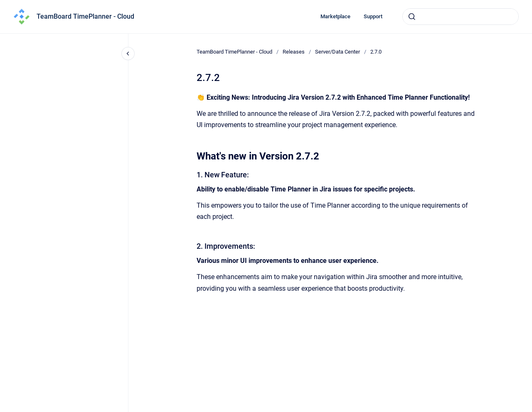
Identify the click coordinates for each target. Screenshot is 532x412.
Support (373, 16)
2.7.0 (376, 52)
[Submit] (412, 17)
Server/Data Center (337, 52)
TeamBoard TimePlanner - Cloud (85, 16)
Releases (294, 52)
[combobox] (461, 17)
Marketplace (335, 16)
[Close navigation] (128, 54)
